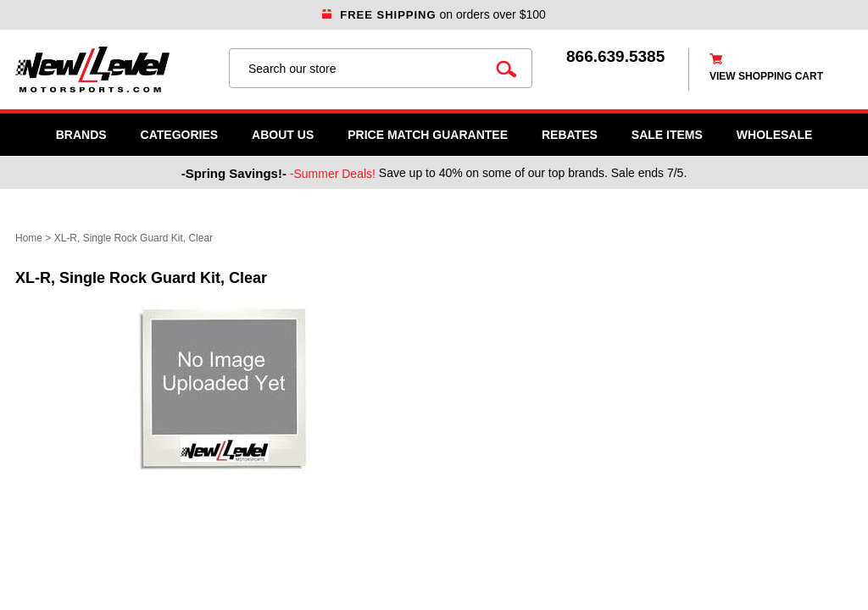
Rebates (570, 135)
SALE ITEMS (667, 135)
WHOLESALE (774, 135)
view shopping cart (766, 76)
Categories (180, 135)
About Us (283, 135)
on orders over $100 (434, 14)
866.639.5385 (615, 56)
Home (29, 238)
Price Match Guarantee (428, 135)
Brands (81, 135)
